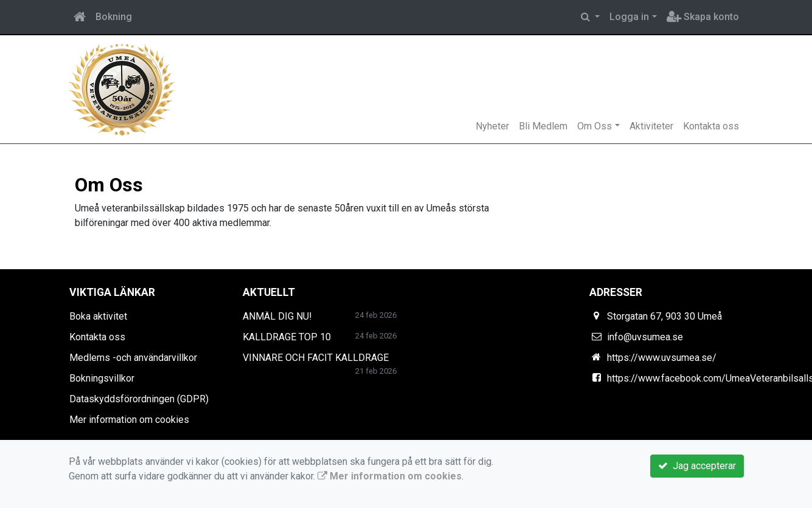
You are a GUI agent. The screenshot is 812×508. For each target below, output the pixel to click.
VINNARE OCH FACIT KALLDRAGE (316, 358)
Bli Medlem (543, 126)
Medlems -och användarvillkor (133, 358)
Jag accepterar (697, 466)
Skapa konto (703, 17)
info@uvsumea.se (645, 337)
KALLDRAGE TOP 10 (287, 337)
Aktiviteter (651, 126)
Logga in (629, 17)
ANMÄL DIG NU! (277, 316)
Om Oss (595, 126)
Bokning (114, 17)
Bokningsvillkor (102, 378)
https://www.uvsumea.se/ (662, 358)
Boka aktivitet (98, 316)
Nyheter (492, 126)
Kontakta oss (711, 126)
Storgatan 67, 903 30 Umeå (665, 316)
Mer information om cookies (129, 420)
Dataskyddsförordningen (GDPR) (139, 399)
